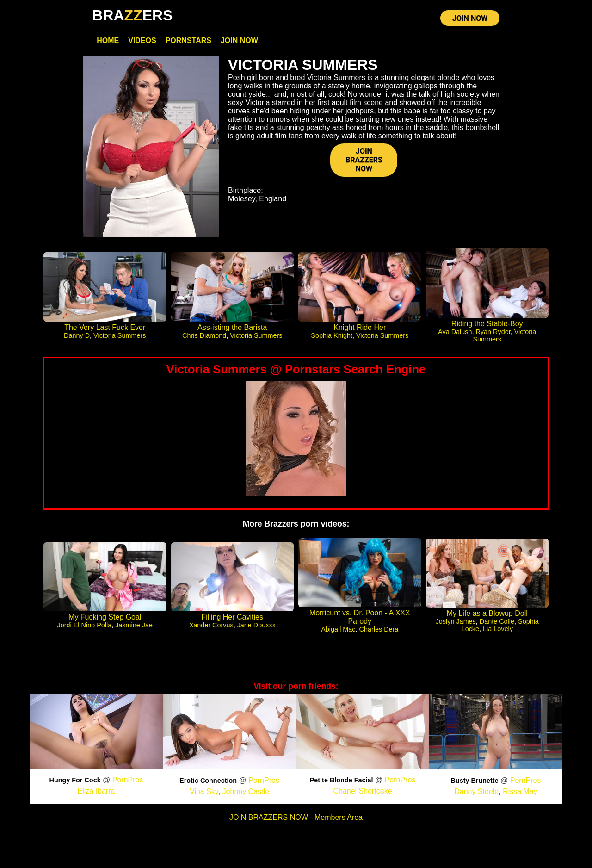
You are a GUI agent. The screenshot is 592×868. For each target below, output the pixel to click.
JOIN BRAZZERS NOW (364, 160)
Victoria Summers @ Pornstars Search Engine (296, 369)
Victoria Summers (120, 335)
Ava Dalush (455, 332)
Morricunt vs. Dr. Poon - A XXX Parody (360, 617)
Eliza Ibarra (96, 791)
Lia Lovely (498, 629)
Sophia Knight (332, 335)
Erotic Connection (208, 781)
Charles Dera (379, 629)
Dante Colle (497, 621)
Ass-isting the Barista (232, 327)
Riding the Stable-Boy (487, 324)
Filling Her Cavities (232, 617)
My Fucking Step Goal (105, 617)
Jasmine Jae (134, 625)
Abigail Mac (338, 629)
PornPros (128, 780)
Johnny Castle (246, 791)
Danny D (77, 335)
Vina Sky (204, 791)
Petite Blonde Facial (342, 780)
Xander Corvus (211, 625)
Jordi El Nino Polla (85, 625)
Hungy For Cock (75, 780)
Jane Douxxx (256, 625)
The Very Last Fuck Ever (105, 327)
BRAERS (132, 15)
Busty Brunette (475, 781)
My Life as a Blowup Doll (487, 613)
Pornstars (188, 40)
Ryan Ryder (493, 332)
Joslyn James (456, 621)
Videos (142, 40)
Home (108, 40)
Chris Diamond (204, 335)
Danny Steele (476, 791)
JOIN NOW (470, 18)
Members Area (339, 817)
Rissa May (520, 791)
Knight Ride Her (360, 327)
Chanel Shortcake (362, 791)
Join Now (239, 40)
